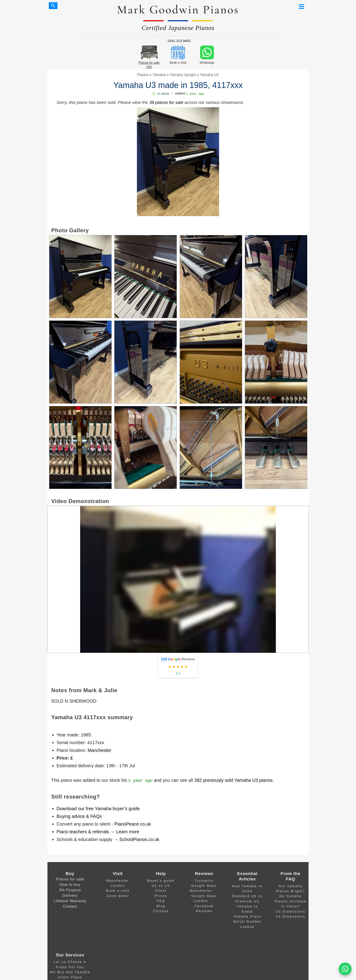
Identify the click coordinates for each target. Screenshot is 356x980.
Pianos (143, 75)
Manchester (100, 750)
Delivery (70, 895)
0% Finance (70, 890)
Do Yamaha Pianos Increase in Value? (290, 901)
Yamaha (159, 75)
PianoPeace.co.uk (133, 824)
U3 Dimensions (290, 912)
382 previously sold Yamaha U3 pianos (234, 780)
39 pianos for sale (166, 102)
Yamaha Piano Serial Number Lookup (247, 922)
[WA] (345, 969)
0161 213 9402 (179, 41)
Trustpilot (204, 881)
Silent (161, 891)
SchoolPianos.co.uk (139, 839)
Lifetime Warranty (70, 901)
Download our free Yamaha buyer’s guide (98, 809)
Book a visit (118, 891)
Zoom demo (118, 896)
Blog (161, 906)
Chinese (161, 911)
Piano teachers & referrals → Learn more (98, 832)
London (118, 886)
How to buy (70, 885)
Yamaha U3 (209, 75)
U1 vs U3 (161, 886)
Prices (161, 896)
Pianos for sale (70, 879)
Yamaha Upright (183, 75)
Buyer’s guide (161, 881)
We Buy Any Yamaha (70, 972)
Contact (70, 906)
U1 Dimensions (290, 916)
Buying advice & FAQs (79, 816)
